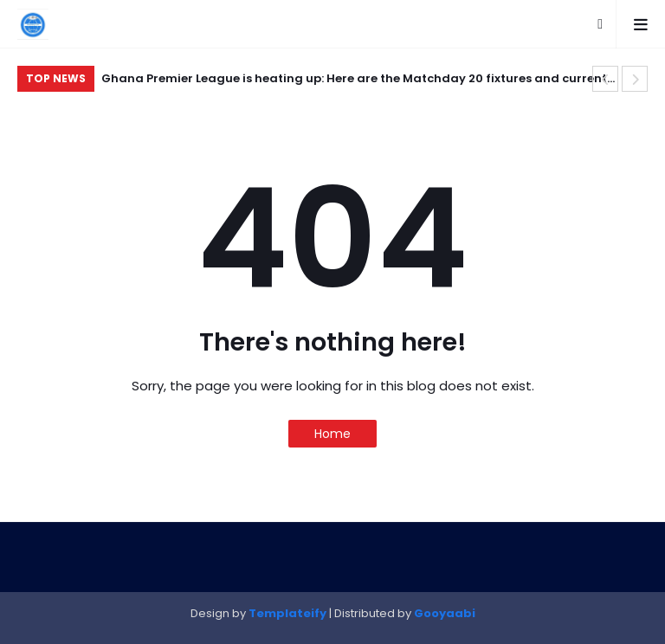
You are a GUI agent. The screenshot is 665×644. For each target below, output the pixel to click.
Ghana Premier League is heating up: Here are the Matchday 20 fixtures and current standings (354, 81)
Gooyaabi (445, 613)
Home (332, 434)
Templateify (287, 613)
